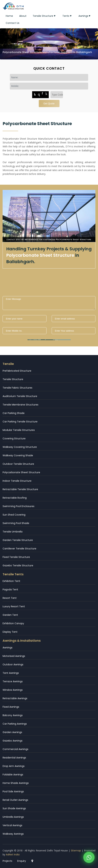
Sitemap (76, 851)
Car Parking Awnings (15, 724)
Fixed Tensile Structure (16, 557)
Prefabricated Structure (17, 371)
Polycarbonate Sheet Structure (21, 472)
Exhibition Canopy (13, 623)
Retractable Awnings (15, 698)
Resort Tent (10, 598)
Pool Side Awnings (13, 791)
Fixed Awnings (11, 707)
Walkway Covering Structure (20, 447)
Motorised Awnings (14, 656)
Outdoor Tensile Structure (18, 464)
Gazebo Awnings (13, 741)
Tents (67, 16)
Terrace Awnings (13, 681)
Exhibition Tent (11, 581)
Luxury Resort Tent (14, 606)
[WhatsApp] (89, 858)
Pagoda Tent (10, 589)
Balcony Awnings (13, 715)
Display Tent (10, 632)
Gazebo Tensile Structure (18, 565)
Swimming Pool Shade (16, 523)
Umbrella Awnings (13, 817)
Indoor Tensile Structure (17, 481)
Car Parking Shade (14, 413)
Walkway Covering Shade (18, 455)
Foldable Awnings (13, 775)
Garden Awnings (12, 732)
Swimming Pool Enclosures (18, 506)
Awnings (85, 16)
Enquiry (22, 861)
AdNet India (13, 855)
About (23, 16)
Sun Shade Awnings (14, 808)
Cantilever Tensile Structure (19, 549)
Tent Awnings (11, 673)
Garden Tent (10, 615)
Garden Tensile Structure (18, 540)
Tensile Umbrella (13, 532)
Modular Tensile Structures (19, 430)
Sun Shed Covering (14, 515)
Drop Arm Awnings (14, 766)
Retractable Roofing (15, 498)
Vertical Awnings (12, 825)
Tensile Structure (44, 16)
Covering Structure (14, 438)
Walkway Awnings (13, 834)
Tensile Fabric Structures (17, 388)
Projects (7, 861)
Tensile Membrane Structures (20, 405)
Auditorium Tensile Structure (20, 396)
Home (9, 16)
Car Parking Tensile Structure (20, 422)
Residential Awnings (14, 758)
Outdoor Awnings (13, 664)
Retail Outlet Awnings (15, 800)
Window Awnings (13, 690)
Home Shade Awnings (16, 783)
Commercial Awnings (15, 749)
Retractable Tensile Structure (20, 489)
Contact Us (13, 23)
